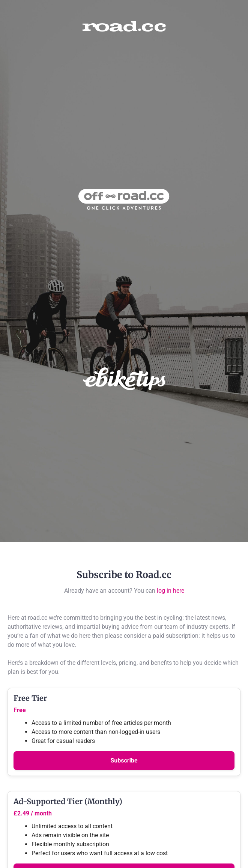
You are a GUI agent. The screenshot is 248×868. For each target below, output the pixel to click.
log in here (171, 591)
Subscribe (124, 760)
